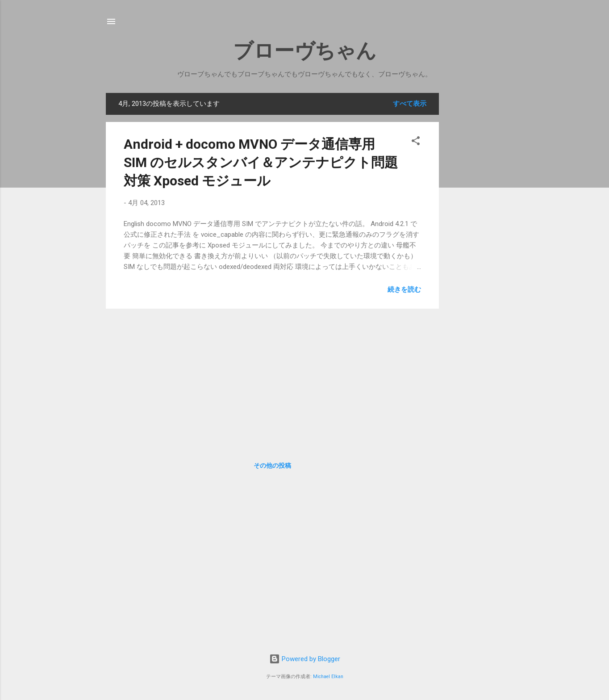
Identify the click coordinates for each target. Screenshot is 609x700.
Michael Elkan (328, 677)
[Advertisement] (482, 227)
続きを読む (404, 289)
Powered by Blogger (305, 659)
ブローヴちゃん (305, 51)
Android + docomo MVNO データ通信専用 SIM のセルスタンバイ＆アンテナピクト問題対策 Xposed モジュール (261, 162)
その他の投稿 (272, 465)
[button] (416, 142)
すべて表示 (410, 104)
